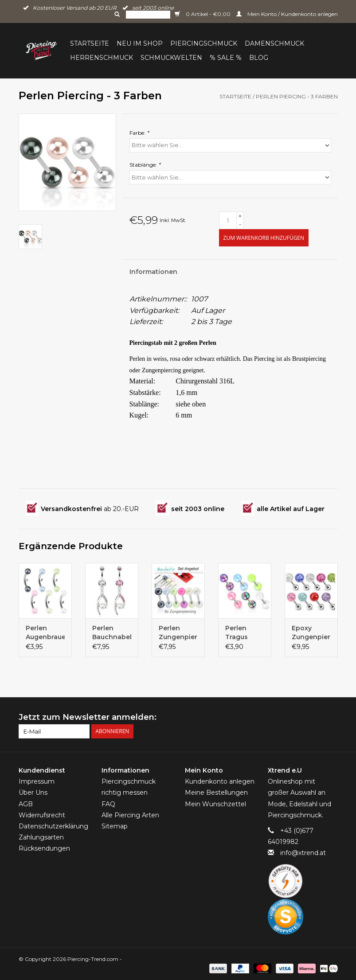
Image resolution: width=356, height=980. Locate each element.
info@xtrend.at (303, 853)
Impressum (37, 781)
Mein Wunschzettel (215, 804)
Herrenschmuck (102, 58)
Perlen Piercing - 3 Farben (297, 96)
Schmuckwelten (171, 58)
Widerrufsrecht (42, 815)
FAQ (108, 804)
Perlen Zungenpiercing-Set (178, 633)
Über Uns (33, 793)
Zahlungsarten (41, 837)
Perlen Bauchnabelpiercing (112, 633)
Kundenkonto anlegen (220, 781)
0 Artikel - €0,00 (203, 14)
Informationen (153, 272)
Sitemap (115, 826)
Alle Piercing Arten (130, 815)
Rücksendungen (44, 848)
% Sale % (226, 58)
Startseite (90, 43)
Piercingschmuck (204, 43)
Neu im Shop (140, 43)
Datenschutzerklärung (53, 826)
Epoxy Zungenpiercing (311, 633)
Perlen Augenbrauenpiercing (45, 633)
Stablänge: (145, 165)
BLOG (259, 58)
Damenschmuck (274, 43)
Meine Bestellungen (216, 793)
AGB (26, 804)
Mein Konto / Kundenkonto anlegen (287, 14)
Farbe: (139, 133)
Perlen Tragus (237, 633)
